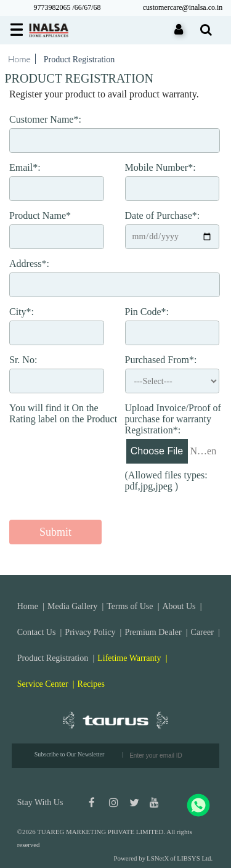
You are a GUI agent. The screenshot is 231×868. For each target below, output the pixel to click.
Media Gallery (72, 606)
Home (19, 59)
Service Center (43, 684)
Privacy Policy (90, 632)
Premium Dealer (153, 632)
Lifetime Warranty (129, 658)
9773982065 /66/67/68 (67, 7)
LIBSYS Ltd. (195, 858)
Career (202, 632)
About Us (179, 606)
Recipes (91, 684)
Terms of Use (130, 606)
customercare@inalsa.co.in (183, 7)
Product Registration (53, 658)
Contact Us (37, 632)
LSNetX (158, 858)
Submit (55, 532)
